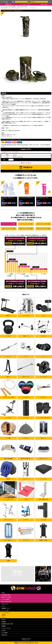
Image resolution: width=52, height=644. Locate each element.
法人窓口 (4, 630)
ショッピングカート (6, 613)
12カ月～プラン (26, 224)
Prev (3, 192)
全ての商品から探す (6, 595)
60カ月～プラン (43, 229)
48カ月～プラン (26, 229)
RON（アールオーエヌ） (19, 157)
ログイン (4, 617)
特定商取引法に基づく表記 (7, 624)
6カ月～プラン (9, 224)
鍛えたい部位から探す (6, 602)
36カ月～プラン (9, 229)
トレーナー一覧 (5, 610)
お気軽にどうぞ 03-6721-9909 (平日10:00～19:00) (26, 643)
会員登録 (4, 615)
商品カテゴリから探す (6, 597)
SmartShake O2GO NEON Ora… (26, 198)
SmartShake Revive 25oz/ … (43, 198)
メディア (4, 606)
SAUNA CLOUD (5, 604)
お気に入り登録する (27, 163)
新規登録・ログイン (31, 2)
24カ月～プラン (43, 224)
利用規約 (4, 626)
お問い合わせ (5, 635)
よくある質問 (5, 633)
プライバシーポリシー (6, 628)
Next (49, 192)
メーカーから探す (5, 599)
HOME (3, 593)
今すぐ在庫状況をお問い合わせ (26, 171)
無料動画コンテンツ (6, 608)
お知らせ (4, 619)
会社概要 (4, 622)
